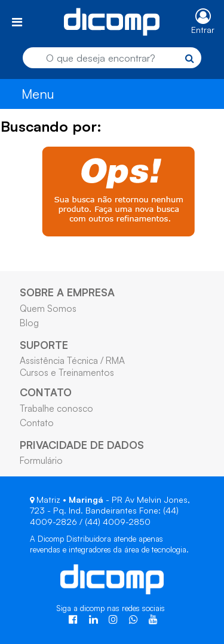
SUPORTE (44, 345)
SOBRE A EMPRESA (67, 292)
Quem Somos (48, 308)
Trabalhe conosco (56, 408)
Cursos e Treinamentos (67, 372)
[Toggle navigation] (17, 22)
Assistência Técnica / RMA (72, 360)
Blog (29, 323)
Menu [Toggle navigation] (38, 94)
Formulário (41, 460)
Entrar (203, 30)
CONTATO (46, 392)
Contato (37, 423)
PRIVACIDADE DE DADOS (82, 445)
